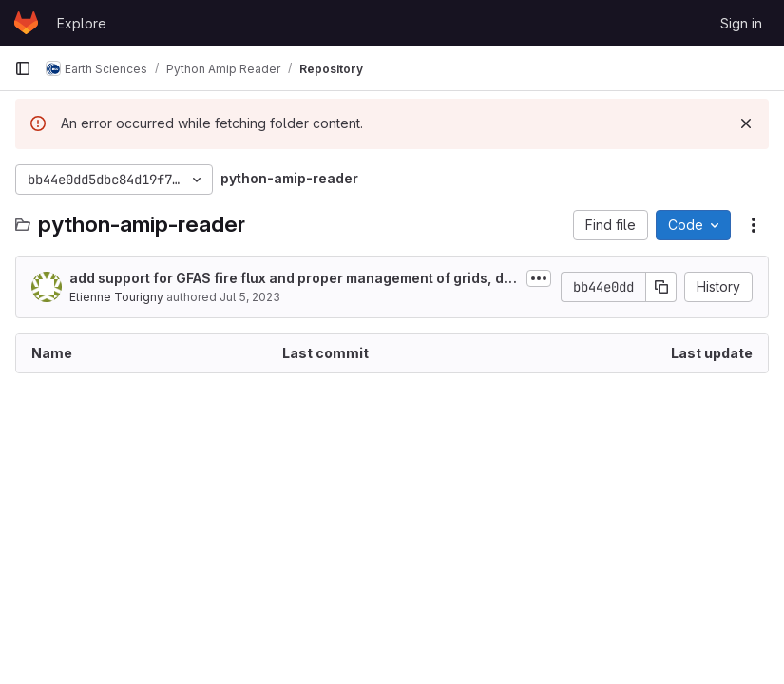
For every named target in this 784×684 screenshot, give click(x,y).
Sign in (741, 23)
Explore (82, 23)
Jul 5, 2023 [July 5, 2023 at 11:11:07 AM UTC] (250, 297)
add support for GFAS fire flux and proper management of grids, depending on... (291, 279)
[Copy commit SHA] (661, 287)
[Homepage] (26, 23)
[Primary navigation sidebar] (23, 68)
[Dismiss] (746, 123)
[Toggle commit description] (539, 278)
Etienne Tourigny (116, 297)
